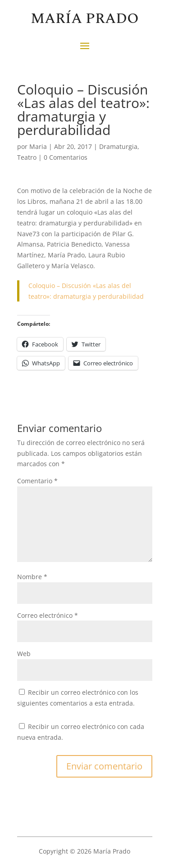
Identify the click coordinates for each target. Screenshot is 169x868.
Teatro (27, 157)
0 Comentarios (66, 157)
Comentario (37, 481)
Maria (38, 146)
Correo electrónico (48, 615)
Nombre (32, 577)
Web (24, 654)
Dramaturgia (118, 146)
